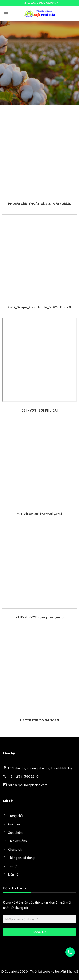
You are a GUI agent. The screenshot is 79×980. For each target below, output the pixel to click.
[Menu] (6, 14)
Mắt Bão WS (69, 971)
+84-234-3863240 (45, 3)
